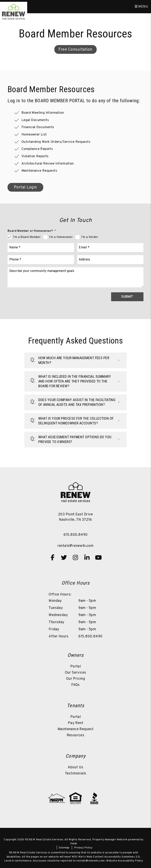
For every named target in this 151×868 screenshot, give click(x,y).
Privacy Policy (83, 848)
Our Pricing (75, 679)
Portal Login (25, 187)
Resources (76, 735)
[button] (76, 360)
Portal (75, 667)
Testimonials (76, 774)
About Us (75, 767)
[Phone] (41, 260)
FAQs (75, 685)
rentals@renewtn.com (76, 546)
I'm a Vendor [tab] (90, 237)
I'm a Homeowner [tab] (61, 237)
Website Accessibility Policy (125, 861)
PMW (74, 844)
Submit (127, 297)
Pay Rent (75, 723)
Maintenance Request (76, 729)
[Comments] (75, 277)
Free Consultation (75, 50)
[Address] (110, 260)
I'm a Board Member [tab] (27, 237)
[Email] (110, 248)
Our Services (76, 673)
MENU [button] (141, 7)
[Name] (41, 248)
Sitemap (64, 848)
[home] (14, 12)
